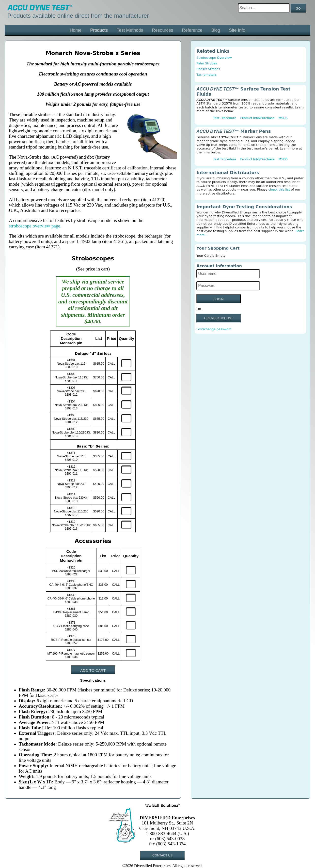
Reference (192, 30)
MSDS (283, 118)
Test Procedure (225, 118)
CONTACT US (162, 855)
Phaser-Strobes (208, 69)
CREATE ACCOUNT (219, 318)
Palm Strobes (207, 63)
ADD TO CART (93, 670)
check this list (279, 189)
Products (99, 30)
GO (298, 8)
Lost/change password (214, 329)
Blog (216, 30)
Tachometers (206, 75)
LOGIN (219, 299)
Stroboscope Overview (214, 58)
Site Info (237, 30)
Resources (162, 30)
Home (76, 30)
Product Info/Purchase (257, 118)
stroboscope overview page (35, 226)
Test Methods (130, 30)
